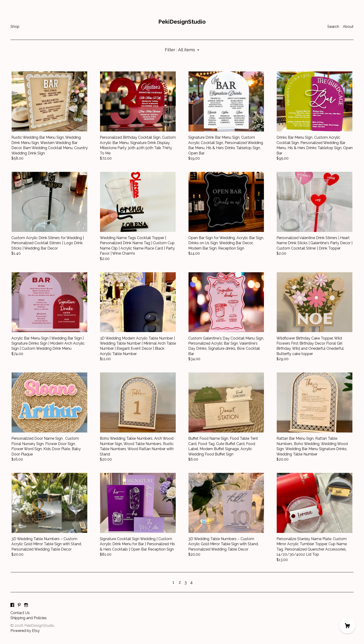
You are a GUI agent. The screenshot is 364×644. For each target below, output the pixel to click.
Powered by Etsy (25, 631)
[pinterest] (19, 605)
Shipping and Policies (29, 618)
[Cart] (347, 625)
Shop (15, 27)
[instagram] (26, 605)
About (348, 27)
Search (333, 27)
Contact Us (20, 613)
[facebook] (12, 605)
